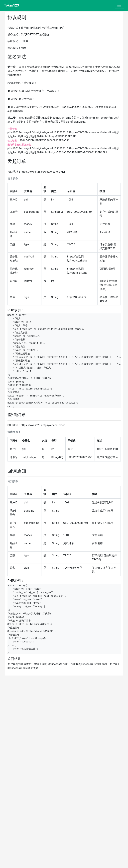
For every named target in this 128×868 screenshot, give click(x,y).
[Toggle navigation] (119, 5)
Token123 (12, 5)
